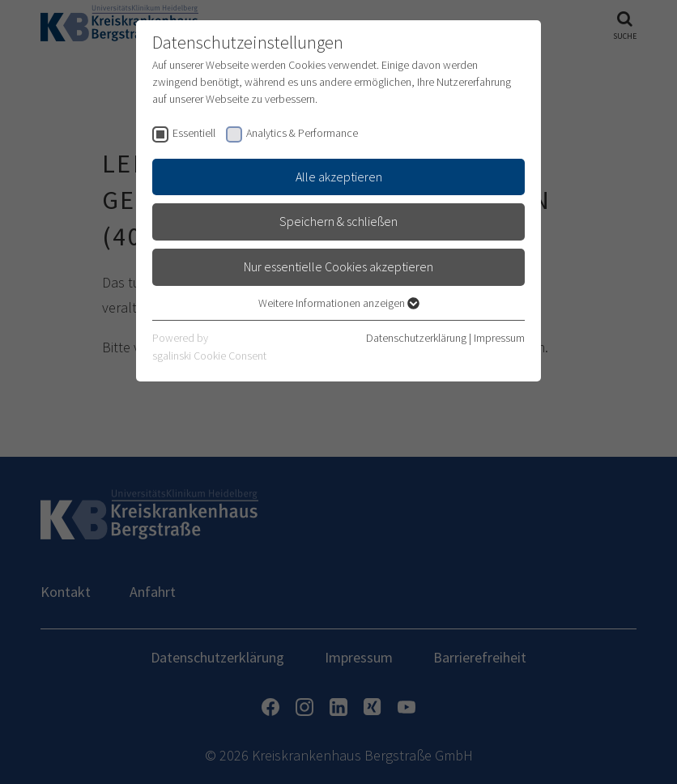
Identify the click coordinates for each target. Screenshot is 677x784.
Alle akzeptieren (339, 177)
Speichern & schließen (338, 221)
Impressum (499, 338)
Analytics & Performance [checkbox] (302, 133)
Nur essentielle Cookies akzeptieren (338, 266)
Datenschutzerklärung (416, 338)
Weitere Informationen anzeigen (339, 303)
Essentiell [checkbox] (194, 133)
